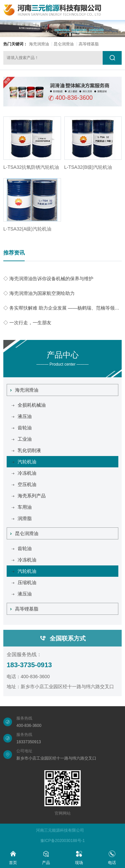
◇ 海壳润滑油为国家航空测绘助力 (39, 293)
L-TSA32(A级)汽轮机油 (27, 229)
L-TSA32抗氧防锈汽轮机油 (31, 167)
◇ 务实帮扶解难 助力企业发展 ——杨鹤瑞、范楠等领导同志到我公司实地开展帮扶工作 (62, 308)
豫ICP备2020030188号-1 (62, 841)
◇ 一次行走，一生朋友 (27, 323)
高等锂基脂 (89, 44)
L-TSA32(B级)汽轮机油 (88, 167)
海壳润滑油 (39, 44)
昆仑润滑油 (64, 44)
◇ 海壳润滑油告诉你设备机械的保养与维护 (48, 279)
